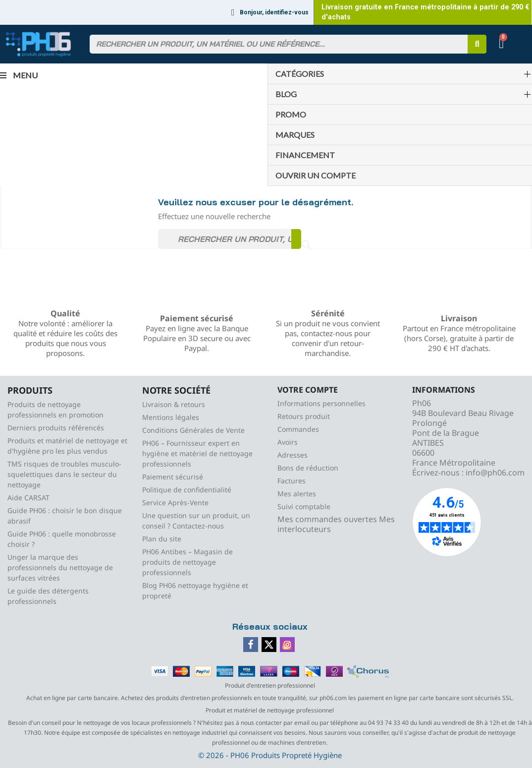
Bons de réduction (308, 468)
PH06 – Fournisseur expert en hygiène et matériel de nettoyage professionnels (197, 453)
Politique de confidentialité (187, 490)
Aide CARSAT (28, 498)
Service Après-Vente (175, 502)
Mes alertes (297, 494)
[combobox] (274, 44)
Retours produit (304, 416)
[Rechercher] (230, 239)
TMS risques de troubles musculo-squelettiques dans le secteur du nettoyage (64, 474)
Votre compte (308, 390)
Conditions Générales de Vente (193, 430)
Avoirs (288, 442)
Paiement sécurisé (173, 477)
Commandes (298, 429)
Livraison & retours (174, 404)
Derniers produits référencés (56, 428)
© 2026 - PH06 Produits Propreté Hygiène (270, 755)
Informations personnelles (321, 403)
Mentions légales (171, 417)
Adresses (293, 455)
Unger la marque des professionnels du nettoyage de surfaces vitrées (60, 567)
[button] (503, 44)
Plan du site (162, 539)
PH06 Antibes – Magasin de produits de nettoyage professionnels (187, 562)
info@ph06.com (495, 473)
